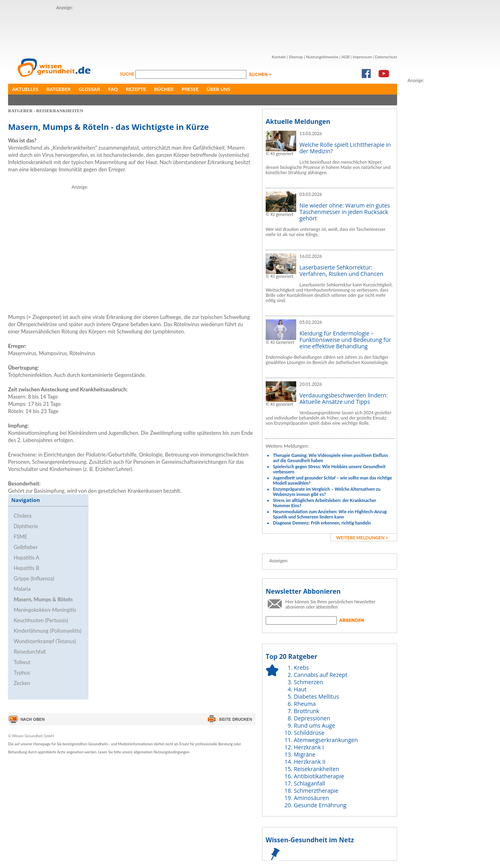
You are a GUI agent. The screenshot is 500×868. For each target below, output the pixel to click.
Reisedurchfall (30, 652)
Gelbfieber (26, 547)
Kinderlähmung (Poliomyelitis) (48, 631)
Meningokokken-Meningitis (45, 610)
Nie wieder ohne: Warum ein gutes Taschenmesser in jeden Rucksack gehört (345, 212)
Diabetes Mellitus (316, 696)
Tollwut (22, 662)
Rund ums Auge (315, 725)
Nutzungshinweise (322, 57)
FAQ (113, 89)
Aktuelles (25, 89)
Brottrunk (306, 711)
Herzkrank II (310, 762)
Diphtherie (26, 526)
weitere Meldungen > (362, 538)
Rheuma (305, 704)
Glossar (89, 89)
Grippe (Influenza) (34, 578)
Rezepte (136, 89)
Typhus (22, 673)
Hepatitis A (27, 557)
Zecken (22, 683)
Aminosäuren (311, 798)
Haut (300, 689)
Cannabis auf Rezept (321, 675)
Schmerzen (308, 682)
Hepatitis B (27, 568)
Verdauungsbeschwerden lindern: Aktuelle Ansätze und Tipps (344, 398)
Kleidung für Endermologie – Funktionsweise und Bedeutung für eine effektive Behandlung (345, 340)
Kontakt (279, 57)
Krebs (301, 667)
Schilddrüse (309, 733)
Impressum (362, 57)
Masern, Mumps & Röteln (43, 599)
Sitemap (296, 57)
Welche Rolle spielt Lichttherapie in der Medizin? (345, 148)
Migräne (305, 754)
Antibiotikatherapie (319, 776)
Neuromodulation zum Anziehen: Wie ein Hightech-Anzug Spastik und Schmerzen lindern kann (330, 514)
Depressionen (312, 718)
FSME (20, 537)
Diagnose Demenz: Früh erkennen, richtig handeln (322, 523)
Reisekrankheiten (317, 769)
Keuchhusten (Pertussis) (41, 620)
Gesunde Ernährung (320, 805)
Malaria (22, 589)
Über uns (218, 89)
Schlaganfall (309, 783)
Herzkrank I (309, 747)
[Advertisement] (203, 29)
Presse (190, 89)
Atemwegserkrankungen (326, 740)
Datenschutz (386, 57)
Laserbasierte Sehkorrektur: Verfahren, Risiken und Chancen (341, 270)
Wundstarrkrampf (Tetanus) (45, 641)
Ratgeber (59, 89)
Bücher (164, 89)
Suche (128, 74)
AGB (345, 57)
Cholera (23, 516)
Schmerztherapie (316, 791)
